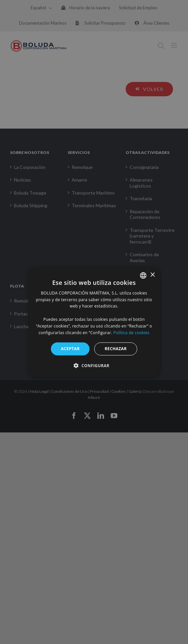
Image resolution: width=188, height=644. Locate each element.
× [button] (152, 275)
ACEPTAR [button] (70, 349)
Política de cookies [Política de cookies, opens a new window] (131, 332)
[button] (94, 365)
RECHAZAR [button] (116, 349)
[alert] (94, 322)
